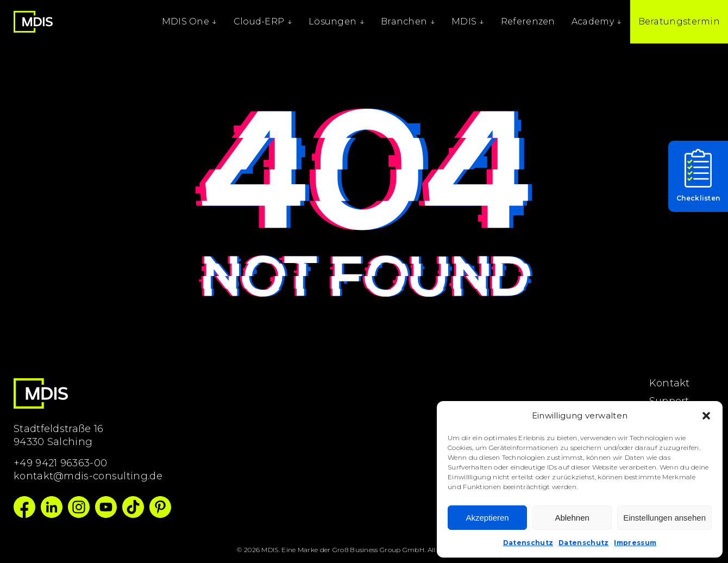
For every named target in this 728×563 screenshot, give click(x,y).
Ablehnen (572, 518)
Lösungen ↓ (337, 21)
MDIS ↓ (468, 21)
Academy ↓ (597, 21)
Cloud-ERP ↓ (263, 21)
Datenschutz (528, 543)
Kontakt (670, 383)
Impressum (635, 543)
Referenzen (528, 21)
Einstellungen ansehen (664, 518)
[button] (706, 416)
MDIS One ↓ (190, 21)
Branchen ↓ (408, 21)
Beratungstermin (679, 21)
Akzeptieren (487, 518)
